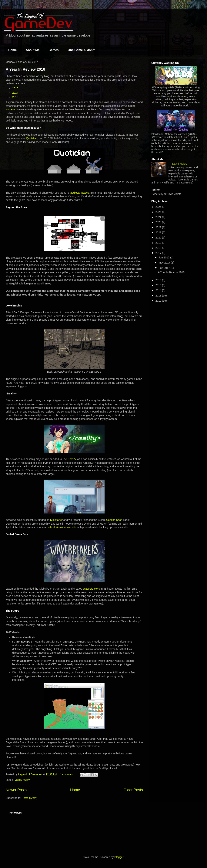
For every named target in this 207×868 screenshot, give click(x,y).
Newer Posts (16, 790)
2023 (159, 222)
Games (53, 50)
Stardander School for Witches (169, 134)
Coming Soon (114, 520)
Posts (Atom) (30, 798)
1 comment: (67, 774)
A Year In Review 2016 (25, 69)
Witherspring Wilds (163, 87)
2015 (15, 88)
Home (12, 50)
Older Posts (133, 790)
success (10, 109)
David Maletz (180, 164)
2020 (159, 238)
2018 (159, 248)
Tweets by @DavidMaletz (166, 194)
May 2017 (165, 263)
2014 (15, 93)
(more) (189, 183)
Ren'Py (72, 459)
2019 (159, 243)
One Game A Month (82, 50)
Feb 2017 (164, 268)
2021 (159, 232)
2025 (159, 212)
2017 (159, 253)
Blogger (119, 857)
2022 (159, 227)
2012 (159, 301)
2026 (159, 207)
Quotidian (32, 138)
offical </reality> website (62, 527)
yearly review (23, 780)
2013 (15, 97)
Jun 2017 (164, 257)
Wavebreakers (91, 589)
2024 (159, 217)
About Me (33, 50)
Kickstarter (56, 520)
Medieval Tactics (79, 193)
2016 (159, 280)
